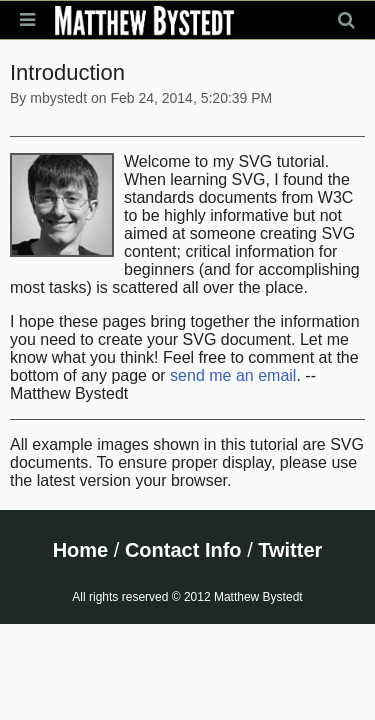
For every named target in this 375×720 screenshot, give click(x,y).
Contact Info (183, 550)
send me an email (233, 375)
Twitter (290, 550)
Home (81, 550)
